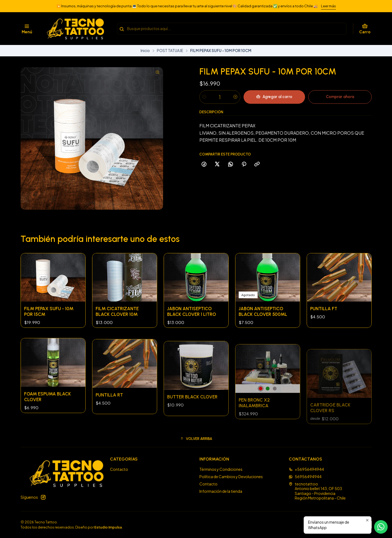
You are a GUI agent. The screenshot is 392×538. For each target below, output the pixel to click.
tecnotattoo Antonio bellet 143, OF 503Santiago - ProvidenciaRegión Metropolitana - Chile (317, 491)
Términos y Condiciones (221, 469)
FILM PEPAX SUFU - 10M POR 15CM (49, 320)
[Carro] (365, 29)
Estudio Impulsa (108, 527)
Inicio (145, 51)
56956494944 (305, 477)
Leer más (328, 6)
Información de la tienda (221, 491)
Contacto (119, 469)
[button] (196, 439)
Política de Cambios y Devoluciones (231, 477)
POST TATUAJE (170, 51)
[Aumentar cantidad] (235, 97)
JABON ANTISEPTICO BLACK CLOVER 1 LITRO (192, 333)
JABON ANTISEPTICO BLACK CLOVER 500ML (263, 338)
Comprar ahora (340, 97)
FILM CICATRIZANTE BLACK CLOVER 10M (117, 325)
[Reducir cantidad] (204, 97)
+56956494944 (306, 469)
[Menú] (27, 29)
